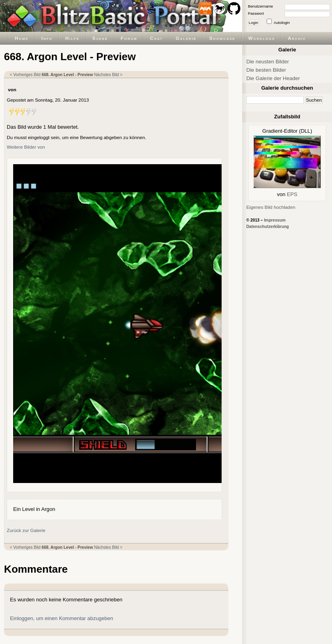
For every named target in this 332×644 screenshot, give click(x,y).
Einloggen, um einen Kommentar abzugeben (62, 618)
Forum (129, 38)
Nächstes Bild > (108, 75)
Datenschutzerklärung (268, 227)
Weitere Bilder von (26, 147)
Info (47, 38)
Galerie (186, 38)
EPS (292, 194)
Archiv (297, 38)
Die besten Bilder (266, 70)
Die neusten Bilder (268, 62)
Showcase (222, 38)
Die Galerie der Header (273, 78)
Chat (156, 38)
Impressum (275, 220)
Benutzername (260, 6)
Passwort (256, 13)
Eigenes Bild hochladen (271, 207)
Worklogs (262, 38)
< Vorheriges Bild (25, 75)
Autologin (282, 23)
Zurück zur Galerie (26, 530)
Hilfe (73, 38)
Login (253, 23)
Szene (100, 38)
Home (22, 38)
